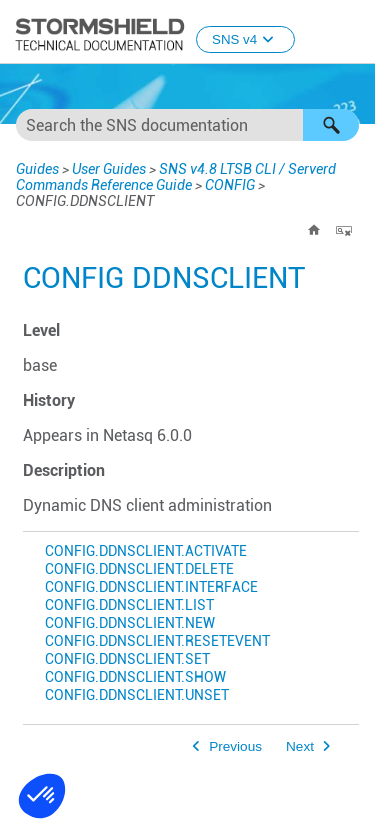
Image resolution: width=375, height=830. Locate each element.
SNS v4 (245, 39)
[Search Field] (187, 125)
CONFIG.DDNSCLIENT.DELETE (139, 569)
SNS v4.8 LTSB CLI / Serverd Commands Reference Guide (165, 176)
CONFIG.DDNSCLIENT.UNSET (137, 695)
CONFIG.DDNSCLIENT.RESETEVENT (157, 641)
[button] (331, 125)
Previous (235, 746)
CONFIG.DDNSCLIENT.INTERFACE (151, 587)
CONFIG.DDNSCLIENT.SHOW (135, 677)
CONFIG (212, 184)
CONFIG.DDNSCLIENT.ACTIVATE (146, 551)
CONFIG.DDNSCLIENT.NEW (130, 623)
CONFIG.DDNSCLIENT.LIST (129, 605)
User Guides (105, 168)
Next (300, 746)
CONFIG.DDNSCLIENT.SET (127, 659)
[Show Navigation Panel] (351, 33)
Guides (35, 168)
